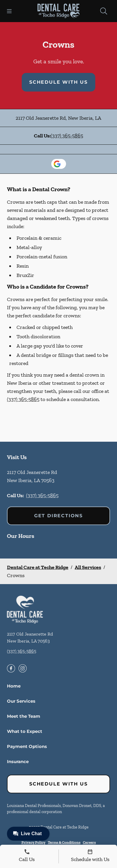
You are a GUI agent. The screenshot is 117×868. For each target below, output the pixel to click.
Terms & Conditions (64, 842)
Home (14, 686)
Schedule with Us (58, 82)
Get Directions (58, 516)
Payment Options (27, 746)
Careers (89, 842)
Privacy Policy (33, 842)
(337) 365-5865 (67, 136)
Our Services (21, 701)
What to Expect (25, 731)
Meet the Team (24, 716)
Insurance (18, 761)
